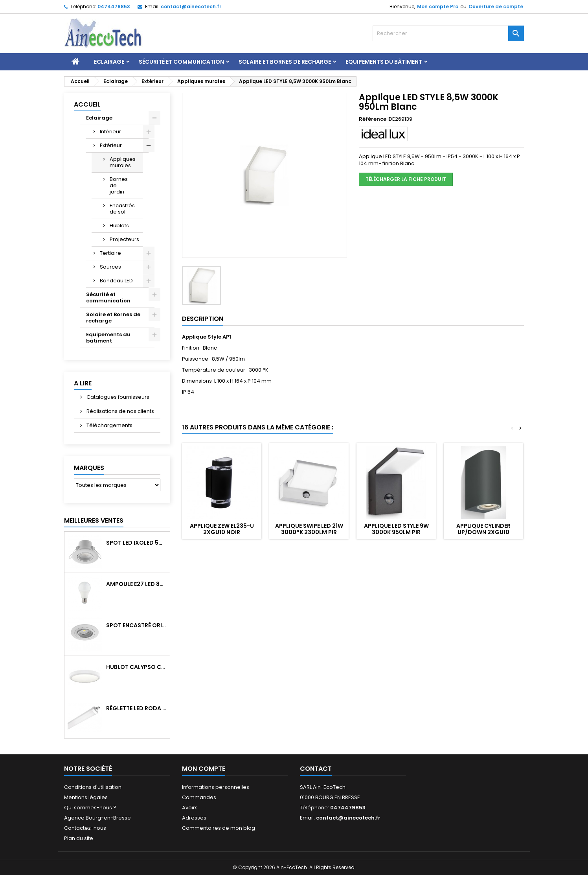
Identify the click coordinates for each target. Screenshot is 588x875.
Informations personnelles (216, 787)
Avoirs (190, 808)
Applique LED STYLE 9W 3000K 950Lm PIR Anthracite (396, 532)
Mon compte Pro (438, 6)
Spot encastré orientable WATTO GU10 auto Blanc (136, 625)
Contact (316, 769)
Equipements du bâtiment (384, 62)
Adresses (194, 818)
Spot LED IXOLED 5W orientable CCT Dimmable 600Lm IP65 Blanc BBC (136, 543)
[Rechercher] (448, 33)
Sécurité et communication (181, 62)
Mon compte (204, 769)
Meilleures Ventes (94, 520)
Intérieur (110, 132)
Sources (110, 267)
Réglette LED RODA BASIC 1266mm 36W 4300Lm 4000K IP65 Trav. (136, 708)
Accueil (87, 104)
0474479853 (114, 6)
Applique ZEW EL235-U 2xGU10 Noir (222, 529)
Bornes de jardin (119, 185)
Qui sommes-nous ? (90, 808)
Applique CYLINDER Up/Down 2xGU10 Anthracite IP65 (483, 532)
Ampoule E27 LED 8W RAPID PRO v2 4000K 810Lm (136, 584)
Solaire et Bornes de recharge (285, 62)
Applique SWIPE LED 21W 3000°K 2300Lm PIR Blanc (309, 532)
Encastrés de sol (122, 209)
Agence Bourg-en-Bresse (97, 818)
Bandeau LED (116, 281)
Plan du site (79, 838)
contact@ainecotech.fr (191, 6)
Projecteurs (124, 239)
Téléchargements (109, 425)
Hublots (119, 226)
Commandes (199, 797)
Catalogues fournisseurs (117, 397)
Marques (89, 468)
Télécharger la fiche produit (406, 179)
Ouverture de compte (496, 6)
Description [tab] (203, 319)
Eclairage (109, 62)
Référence (373, 119)
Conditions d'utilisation (93, 787)
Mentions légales (86, 797)
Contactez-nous (85, 828)
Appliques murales (123, 162)
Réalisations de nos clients (120, 411)
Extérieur (111, 145)
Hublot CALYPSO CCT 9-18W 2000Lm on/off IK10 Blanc (136, 667)
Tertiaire (110, 253)
